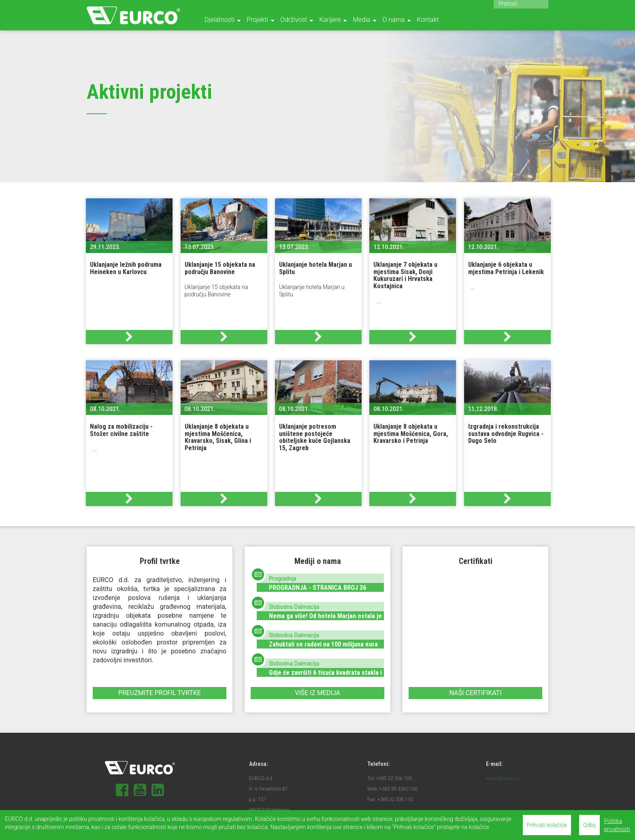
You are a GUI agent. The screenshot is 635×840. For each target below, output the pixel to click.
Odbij (589, 825)
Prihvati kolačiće (547, 825)
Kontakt (428, 20)
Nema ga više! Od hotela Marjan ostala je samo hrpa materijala (325, 620)
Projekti (257, 20)
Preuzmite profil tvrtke (160, 693)
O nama (393, 20)
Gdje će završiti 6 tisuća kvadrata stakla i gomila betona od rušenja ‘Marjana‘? (325, 676)
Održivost (294, 20)
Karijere (330, 20)
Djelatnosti (219, 20)
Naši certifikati (475, 693)
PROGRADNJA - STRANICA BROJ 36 (317, 588)
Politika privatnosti (617, 825)
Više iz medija (317, 693)
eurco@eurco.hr (503, 778)
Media (361, 20)
